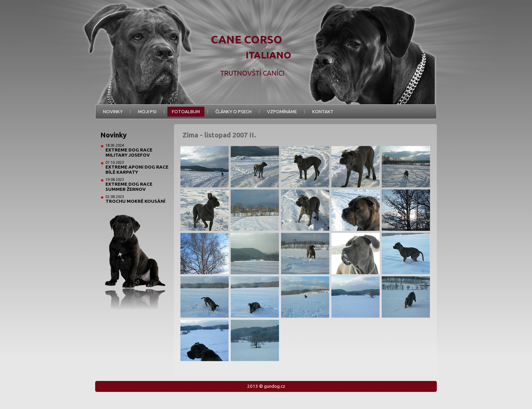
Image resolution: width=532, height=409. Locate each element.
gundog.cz (275, 386)
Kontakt (323, 112)
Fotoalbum (186, 112)
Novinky (113, 112)
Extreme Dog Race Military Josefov (129, 153)
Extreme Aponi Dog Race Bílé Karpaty (137, 170)
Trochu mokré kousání (135, 201)
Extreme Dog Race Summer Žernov (129, 187)
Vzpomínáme (282, 112)
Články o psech (233, 112)
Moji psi (147, 112)
